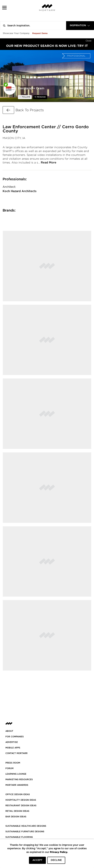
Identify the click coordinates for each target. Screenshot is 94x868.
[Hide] (89, 40)
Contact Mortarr (16, 753)
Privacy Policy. (59, 852)
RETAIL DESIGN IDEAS (17, 811)
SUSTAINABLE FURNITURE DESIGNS (25, 832)
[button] (4, 8)
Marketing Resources (19, 779)
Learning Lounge (16, 774)
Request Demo (40, 33)
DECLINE (56, 860)
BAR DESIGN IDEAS (16, 817)
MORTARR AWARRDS (17, 785)
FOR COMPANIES (15, 737)
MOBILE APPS (13, 748)
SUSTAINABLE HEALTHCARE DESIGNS (26, 826)
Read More (49, 163)
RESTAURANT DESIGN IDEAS (21, 806)
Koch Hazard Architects (20, 191)
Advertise (12, 742)
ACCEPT (37, 860)
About (9, 731)
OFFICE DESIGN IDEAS (18, 794)
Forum (9, 768)
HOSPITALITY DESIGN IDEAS (21, 800)
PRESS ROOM (13, 763)
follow (26, 97)
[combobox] (80, 26)
